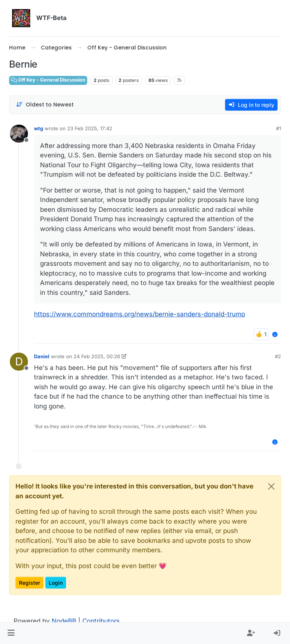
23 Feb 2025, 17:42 (90, 128)
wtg (39, 128)
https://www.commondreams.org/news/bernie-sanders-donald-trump (140, 314)
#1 (278, 128)
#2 (278, 356)
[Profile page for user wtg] (19, 134)
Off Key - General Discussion (48, 80)
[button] (11, 633)
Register (29, 583)
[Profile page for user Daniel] (19, 362)
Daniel (42, 356)
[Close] (271, 486)
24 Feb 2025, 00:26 (97, 356)
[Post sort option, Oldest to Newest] (45, 105)
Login (56, 583)
